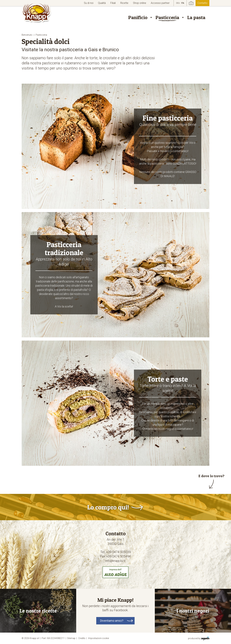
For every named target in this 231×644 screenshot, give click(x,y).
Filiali (113, 3)
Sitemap (72, 638)
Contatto (202, 3)
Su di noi (89, 3)
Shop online (140, 3)
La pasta (196, 17)
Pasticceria (167, 17)
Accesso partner (160, 3)
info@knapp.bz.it (116, 561)
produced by (199, 638)
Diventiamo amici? (112, 621)
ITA (183, 3)
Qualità (102, 3)
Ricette (124, 3)
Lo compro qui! (108, 507)
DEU (178, 3)
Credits (83, 638)
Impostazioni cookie (99, 638)
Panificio (138, 17)
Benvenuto (27, 35)
